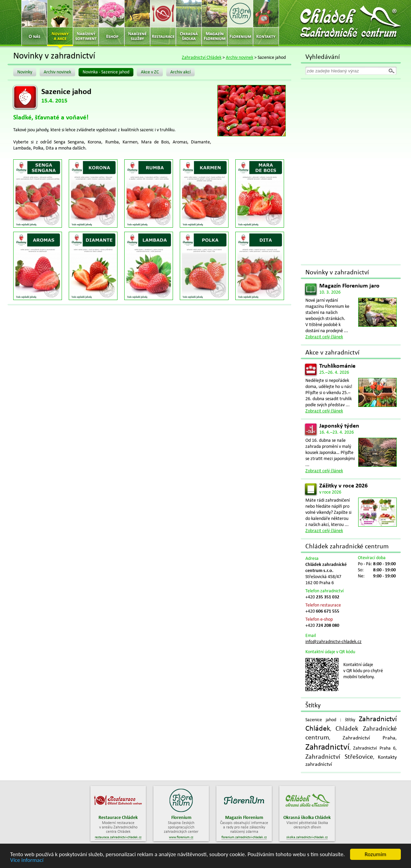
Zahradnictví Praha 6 (374, 748)
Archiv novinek (240, 58)
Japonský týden (339, 426)
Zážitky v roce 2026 (343, 486)
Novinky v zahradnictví (337, 273)
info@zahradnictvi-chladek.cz (333, 642)
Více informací (27, 860)
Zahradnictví (327, 747)
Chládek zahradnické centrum (347, 547)
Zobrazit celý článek (324, 337)
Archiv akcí (180, 72)
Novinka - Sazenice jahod (106, 72)
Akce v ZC (150, 72)
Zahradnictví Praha (369, 738)
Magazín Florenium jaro (349, 286)
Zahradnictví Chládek (202, 58)
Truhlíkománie (337, 366)
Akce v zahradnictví (332, 353)
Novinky (25, 72)
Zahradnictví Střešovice (339, 757)
